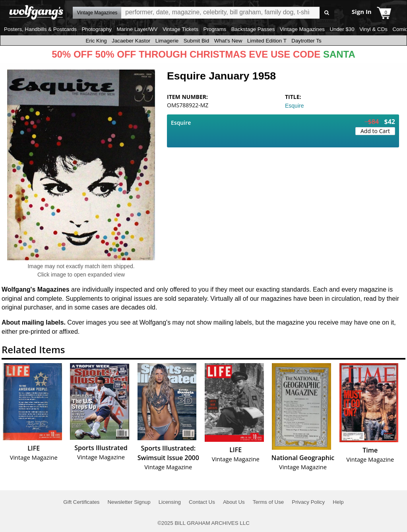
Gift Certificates (81, 502)
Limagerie (167, 41)
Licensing (170, 502)
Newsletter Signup (129, 502)
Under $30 (342, 29)
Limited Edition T (267, 41)
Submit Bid (196, 41)
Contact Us (202, 502)
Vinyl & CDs (373, 29)
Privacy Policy (308, 502)
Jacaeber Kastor (131, 41)
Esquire (294, 106)
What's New (228, 41)
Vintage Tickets (180, 29)
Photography (97, 29)
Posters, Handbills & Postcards (40, 29)
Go (327, 13)
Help (338, 502)
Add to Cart (375, 131)
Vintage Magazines (302, 29)
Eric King (96, 41)
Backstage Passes (253, 29)
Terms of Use (268, 502)
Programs (215, 29)
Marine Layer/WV (137, 29)
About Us (234, 502)
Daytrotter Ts (306, 41)
